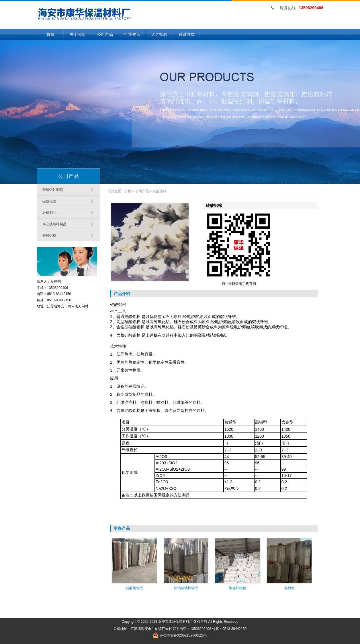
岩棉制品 (49, 213)
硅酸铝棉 (49, 236)
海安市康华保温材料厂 (175, 622)
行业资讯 (132, 34)
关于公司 (78, 34)
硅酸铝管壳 (134, 588)
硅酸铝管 (49, 201)
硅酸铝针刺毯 (53, 190)
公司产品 (105, 34)
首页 (50, 34)
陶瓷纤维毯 (238, 588)
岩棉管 (289, 588)
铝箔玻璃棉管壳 (186, 588)
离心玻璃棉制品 (54, 224)
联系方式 (187, 34)
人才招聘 (159, 34)
